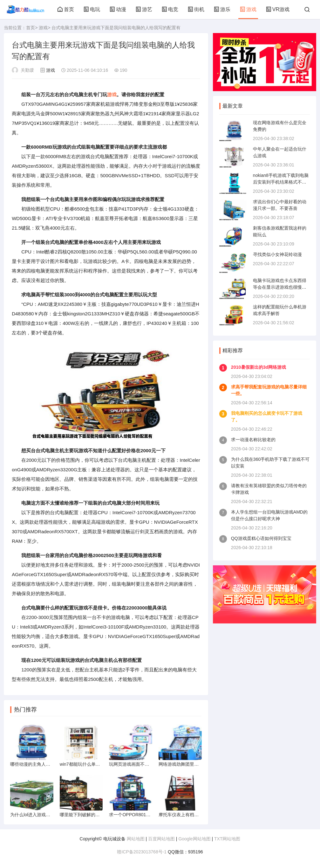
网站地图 (136, 839)
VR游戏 (278, 9)
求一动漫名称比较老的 (253, 440)
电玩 (92, 9)
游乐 (222, 9)
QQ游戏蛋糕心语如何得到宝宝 (261, 538)
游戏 (248, 9)
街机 (196, 9)
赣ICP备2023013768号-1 (142, 852)
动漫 (118, 9)
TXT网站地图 (227, 839)
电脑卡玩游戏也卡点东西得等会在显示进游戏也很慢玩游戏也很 (280, 287)
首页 (66, 9)
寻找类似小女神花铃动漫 (277, 254)
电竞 (170, 9)
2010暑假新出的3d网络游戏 (259, 367)
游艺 (144, 9)
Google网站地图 (194, 839)
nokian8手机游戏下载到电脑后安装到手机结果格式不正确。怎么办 (281, 182)
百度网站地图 (161, 839)
